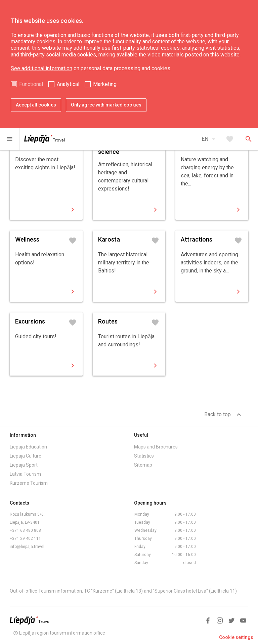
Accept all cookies (36, 105)
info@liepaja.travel (27, 547)
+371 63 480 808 (25, 530)
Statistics (144, 456)
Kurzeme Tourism (29, 483)
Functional (31, 84)
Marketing (105, 84)
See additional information (41, 68)
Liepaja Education (28, 447)
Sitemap (143, 465)
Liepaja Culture (26, 456)
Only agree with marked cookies (106, 105)
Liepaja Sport (24, 465)
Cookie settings (236, 637)
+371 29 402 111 (25, 539)
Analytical (68, 84)
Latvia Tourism (25, 474)
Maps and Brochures (156, 447)
